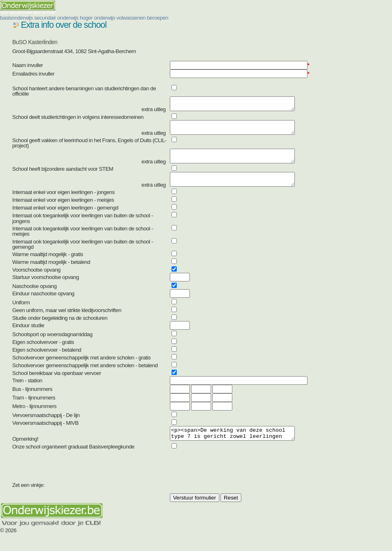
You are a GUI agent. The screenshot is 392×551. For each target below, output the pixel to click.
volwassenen (131, 18)
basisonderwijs (16, 18)
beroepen (158, 18)
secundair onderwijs (56, 18)
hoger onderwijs (97, 18)
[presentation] (232, 483)
